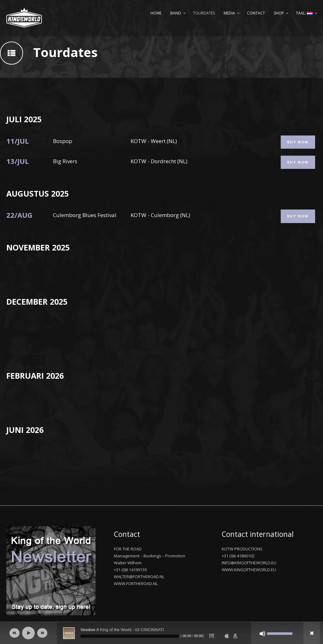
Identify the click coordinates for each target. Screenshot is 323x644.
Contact (256, 13)
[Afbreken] (262, 634)
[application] (161, 633)
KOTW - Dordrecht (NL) (159, 161)
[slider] (130, 636)
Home (156, 13)
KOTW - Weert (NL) (154, 141)
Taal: (304, 13)
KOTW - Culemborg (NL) (160, 215)
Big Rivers (65, 161)
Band (176, 13)
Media (229, 13)
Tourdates (204, 13)
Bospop (63, 141)
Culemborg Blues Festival (85, 215)
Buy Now (298, 142)
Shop (279, 13)
